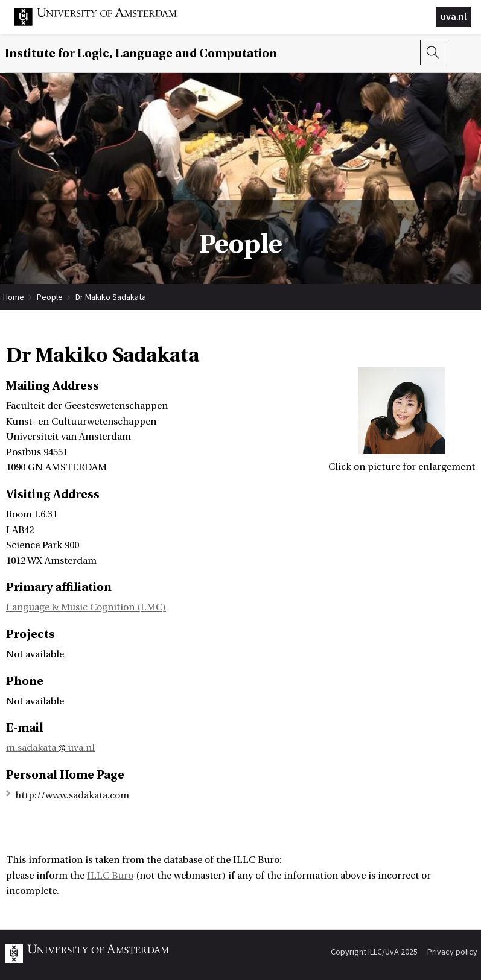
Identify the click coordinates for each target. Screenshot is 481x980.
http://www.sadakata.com (72, 795)
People (50, 297)
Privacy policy (452, 952)
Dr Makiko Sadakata (111, 297)
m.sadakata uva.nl (50, 748)
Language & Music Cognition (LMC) (86, 607)
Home (14, 297)
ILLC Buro (110, 876)
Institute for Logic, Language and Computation (141, 53)
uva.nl (454, 16)
